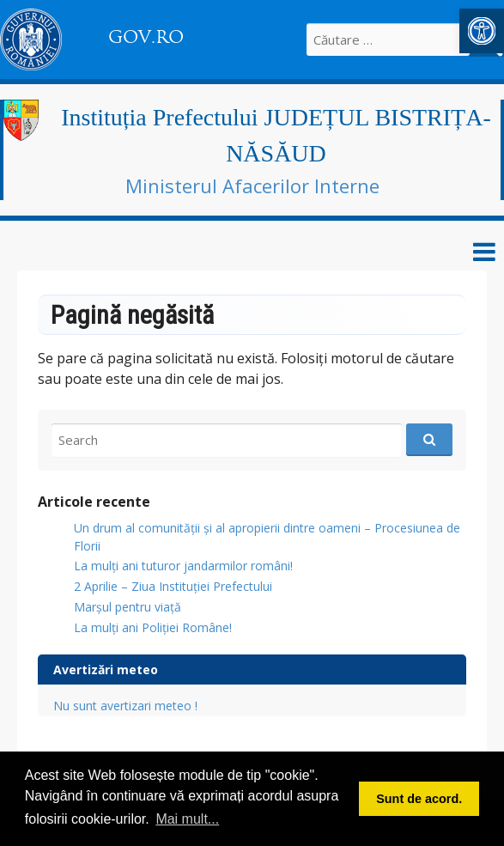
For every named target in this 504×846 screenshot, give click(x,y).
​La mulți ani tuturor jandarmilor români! (183, 566)
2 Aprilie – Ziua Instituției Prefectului (173, 586)
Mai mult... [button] (187, 819)
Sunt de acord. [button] (419, 799)
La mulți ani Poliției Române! (153, 627)
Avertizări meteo (106, 669)
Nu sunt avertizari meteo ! (125, 706)
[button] (482, 31)
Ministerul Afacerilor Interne (252, 186)
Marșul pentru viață (128, 607)
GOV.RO (146, 37)
